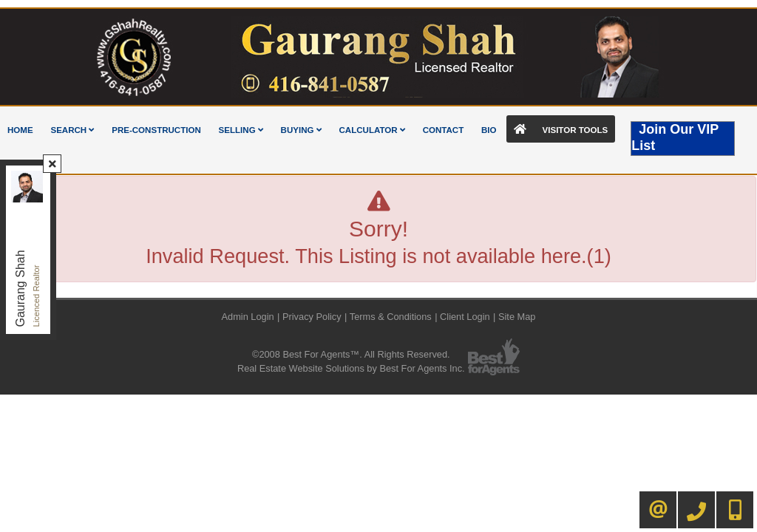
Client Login (465, 317)
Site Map (517, 317)
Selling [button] (241, 130)
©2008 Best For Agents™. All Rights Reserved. (351, 354)
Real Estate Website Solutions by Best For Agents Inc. (351, 368)
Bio (489, 130)
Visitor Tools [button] (561, 129)
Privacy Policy (312, 317)
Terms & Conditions (391, 317)
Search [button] (72, 130)
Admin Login (248, 317)
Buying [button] (301, 130)
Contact (444, 130)
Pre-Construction (156, 130)
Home (20, 130)
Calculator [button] (372, 130)
